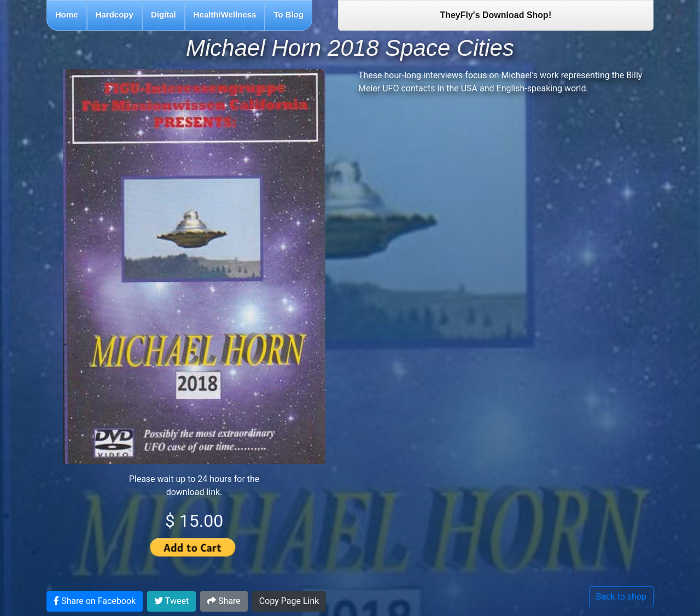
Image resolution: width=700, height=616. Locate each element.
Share (224, 601)
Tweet (171, 601)
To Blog (288, 14)
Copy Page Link (289, 601)
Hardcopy (115, 14)
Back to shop (621, 597)
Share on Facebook (95, 601)
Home (67, 14)
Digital (164, 14)
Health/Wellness (225, 14)
